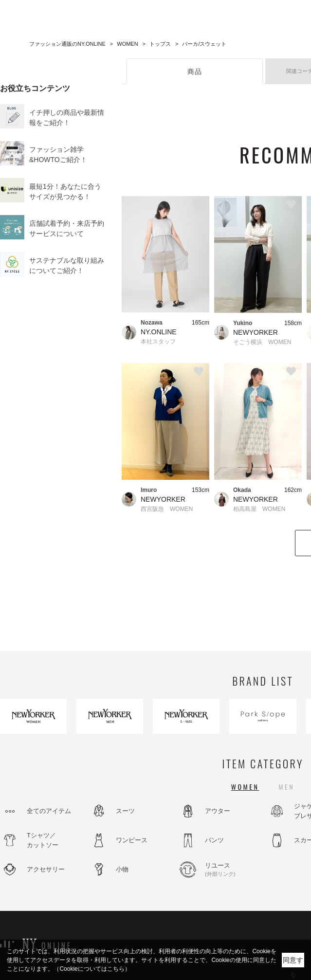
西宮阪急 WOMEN (167, 509)
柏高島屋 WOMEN (259, 509)
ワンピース (132, 840)
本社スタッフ (158, 342)
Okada (242, 490)
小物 (122, 869)
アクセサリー (46, 869)
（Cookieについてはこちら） (92, 969)
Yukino (243, 323)
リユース (231, 870)
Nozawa (152, 323)
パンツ (214, 840)
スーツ (125, 811)
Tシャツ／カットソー (43, 840)
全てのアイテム (49, 811)
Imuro (149, 490)
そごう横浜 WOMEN (262, 342)
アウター (218, 811)
